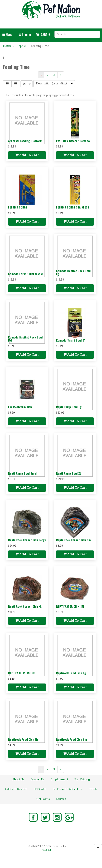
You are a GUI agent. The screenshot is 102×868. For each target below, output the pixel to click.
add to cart (27, 155)
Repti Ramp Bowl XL (69, 473)
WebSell (47, 850)
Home (7, 46)
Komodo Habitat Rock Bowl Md (25, 339)
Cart (44, 34)
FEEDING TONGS (18, 207)
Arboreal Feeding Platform (25, 141)
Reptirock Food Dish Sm (71, 739)
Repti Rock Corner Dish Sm (73, 540)
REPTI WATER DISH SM (70, 606)
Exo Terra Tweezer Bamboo (73, 141)
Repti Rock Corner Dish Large (27, 540)
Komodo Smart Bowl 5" (71, 340)
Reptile (21, 46)
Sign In (25, 34)
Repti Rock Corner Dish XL (25, 606)
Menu (7, 34)
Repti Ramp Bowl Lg (69, 407)
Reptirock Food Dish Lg (71, 673)
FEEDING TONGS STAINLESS (73, 207)
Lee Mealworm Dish (20, 407)
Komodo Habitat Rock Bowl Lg (73, 272)
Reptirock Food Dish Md (23, 739)
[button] (43, 34)
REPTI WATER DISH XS (22, 673)
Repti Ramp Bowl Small (23, 473)
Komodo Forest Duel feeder (26, 274)
